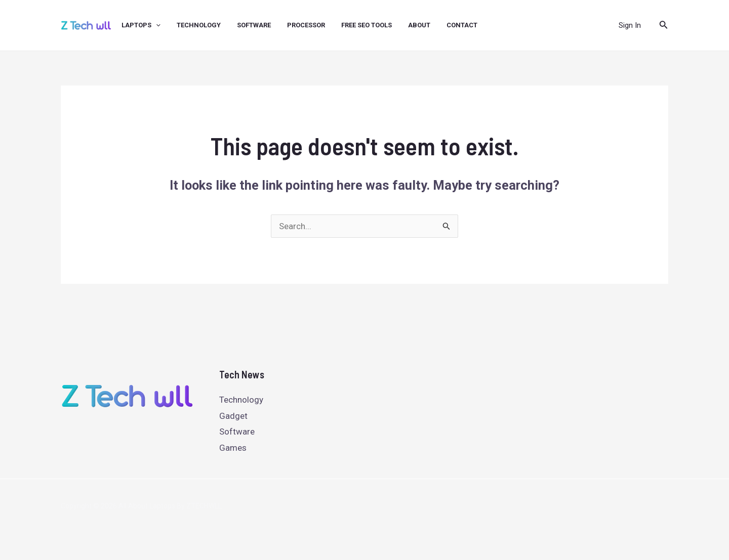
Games (233, 448)
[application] (156, 25)
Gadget (233, 416)
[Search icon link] (664, 26)
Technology (241, 400)
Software (237, 432)
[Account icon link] (630, 25)
